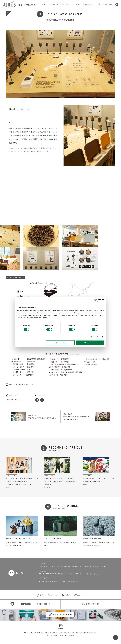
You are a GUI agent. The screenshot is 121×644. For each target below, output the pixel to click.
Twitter (37, 400)
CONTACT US (93, 608)
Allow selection (60, 343)
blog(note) (43, 608)
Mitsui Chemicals (61, 631)
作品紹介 (65, 4)
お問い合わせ (88, 4)
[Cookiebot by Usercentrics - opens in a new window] (96, 300)
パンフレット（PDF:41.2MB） (20, 384)
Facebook (42, 400)
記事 (44, 4)
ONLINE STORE (105, 4)
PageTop (115, 638)
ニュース (76, 4)
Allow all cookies (90, 343)
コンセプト (54, 4)
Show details (96, 337)
